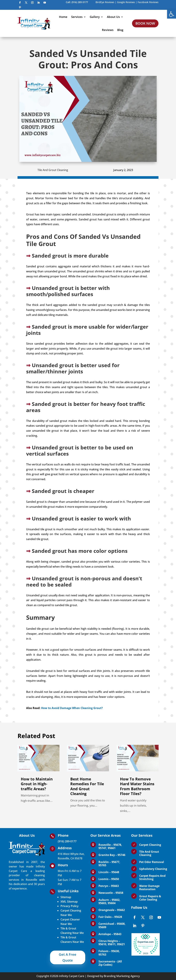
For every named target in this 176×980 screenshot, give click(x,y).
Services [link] (77, 17)
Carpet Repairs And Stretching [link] (152, 877)
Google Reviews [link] (126, 2)
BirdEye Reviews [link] (105, 2)
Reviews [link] (108, 30)
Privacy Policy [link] (70, 906)
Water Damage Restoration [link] (149, 888)
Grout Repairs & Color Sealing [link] (150, 898)
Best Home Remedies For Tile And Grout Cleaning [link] (87, 786)
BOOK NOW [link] (145, 23)
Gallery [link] (95, 17)
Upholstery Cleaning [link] (153, 869)
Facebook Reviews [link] (148, 2)
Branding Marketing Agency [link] (122, 976)
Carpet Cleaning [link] (150, 845)
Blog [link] (120, 30)
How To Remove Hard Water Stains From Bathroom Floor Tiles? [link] (137, 786)
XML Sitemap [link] (69, 902)
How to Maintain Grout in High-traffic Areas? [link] (37, 784)
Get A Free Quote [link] (68, 957)
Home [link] (63, 17)
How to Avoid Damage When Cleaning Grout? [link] (72, 708)
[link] (172, 14)
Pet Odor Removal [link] (152, 862)
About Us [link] (113, 17)
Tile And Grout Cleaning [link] (53, 170)
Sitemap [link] (66, 897)
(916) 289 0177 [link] (80, 2)
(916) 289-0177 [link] (67, 841)
